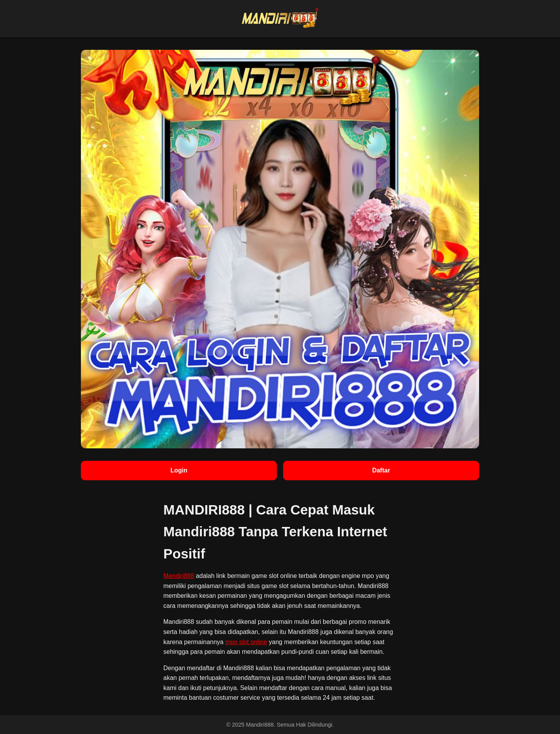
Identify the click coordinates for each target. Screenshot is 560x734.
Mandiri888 (179, 576)
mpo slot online (246, 642)
